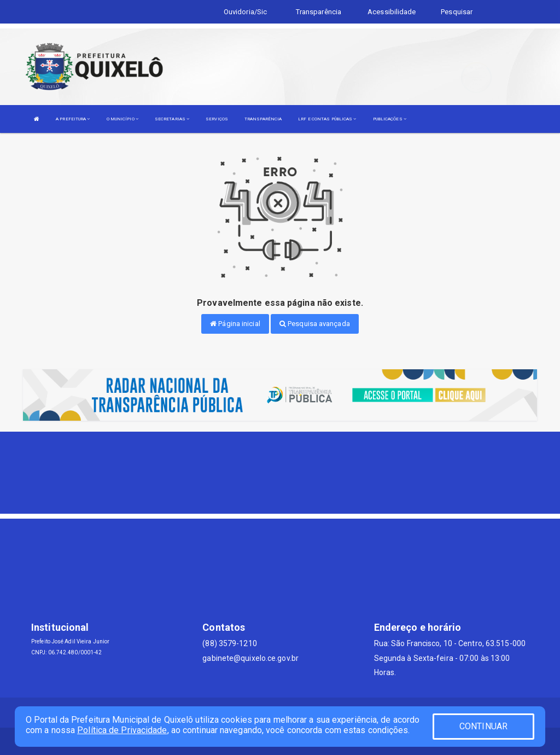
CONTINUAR (483, 726)
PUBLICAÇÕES (390, 119)
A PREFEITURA (73, 119)
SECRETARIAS (172, 119)
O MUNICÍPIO (122, 119)
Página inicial (235, 324)
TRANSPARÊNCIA (263, 119)
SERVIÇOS (217, 119)
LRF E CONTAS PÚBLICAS (327, 119)
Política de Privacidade (122, 730)
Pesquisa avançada (315, 324)
